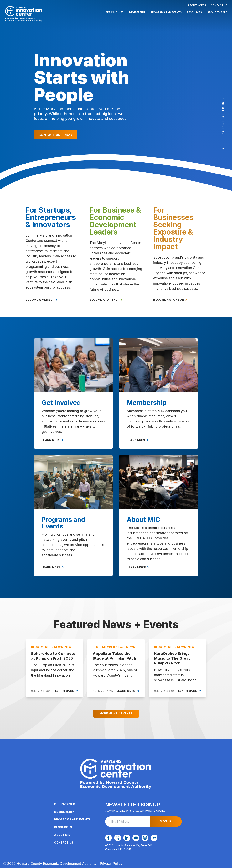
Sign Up (166, 821)
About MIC (62, 835)
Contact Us (219, 5)
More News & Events (116, 713)
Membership (137, 12)
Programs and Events (166, 12)
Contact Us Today (56, 135)
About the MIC (217, 12)
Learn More (53, 440)
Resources (194, 12)
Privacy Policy (111, 863)
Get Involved (115, 12)
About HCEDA (197, 5)
